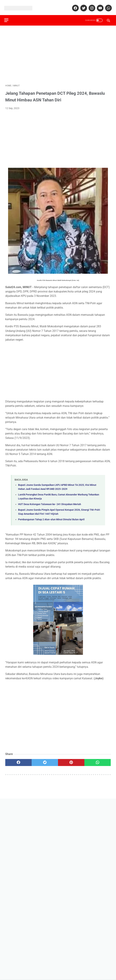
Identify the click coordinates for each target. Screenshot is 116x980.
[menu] (7, 17)
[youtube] (99, 6)
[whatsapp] (107, 6)
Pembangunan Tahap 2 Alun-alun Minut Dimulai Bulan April (51, 517)
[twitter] (82, 6)
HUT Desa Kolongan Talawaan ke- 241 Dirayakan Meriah (50, 502)
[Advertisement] (58, 52)
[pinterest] (71, 760)
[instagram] (90, 6)
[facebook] (74, 6)
